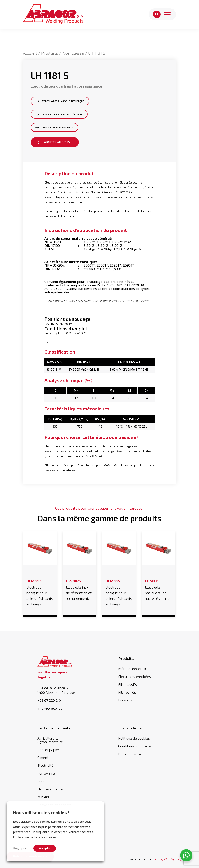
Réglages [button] (20, 848)
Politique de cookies (134, 738)
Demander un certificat (58, 127)
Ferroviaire (46, 773)
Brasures (125, 700)
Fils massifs (128, 684)
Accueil (30, 53)
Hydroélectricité (50, 789)
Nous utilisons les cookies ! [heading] (41, 812)
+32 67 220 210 (49, 700)
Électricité (45, 765)
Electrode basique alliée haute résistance (158, 589)
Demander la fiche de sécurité (62, 114)
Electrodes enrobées (135, 676)
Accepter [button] (45, 848)
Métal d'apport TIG (133, 669)
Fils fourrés (127, 692)
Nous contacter (130, 754)
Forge (42, 781)
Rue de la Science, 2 (59, 690)
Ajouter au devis (57, 142)
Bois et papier (48, 750)
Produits (50, 53)
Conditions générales (135, 746)
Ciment (43, 757)
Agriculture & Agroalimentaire (50, 740)
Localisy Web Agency (167, 859)
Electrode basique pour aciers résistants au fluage (40, 592)
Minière (43, 797)
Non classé (73, 53)
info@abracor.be (50, 708)
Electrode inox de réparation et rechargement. (79, 589)
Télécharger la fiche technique (63, 101)
